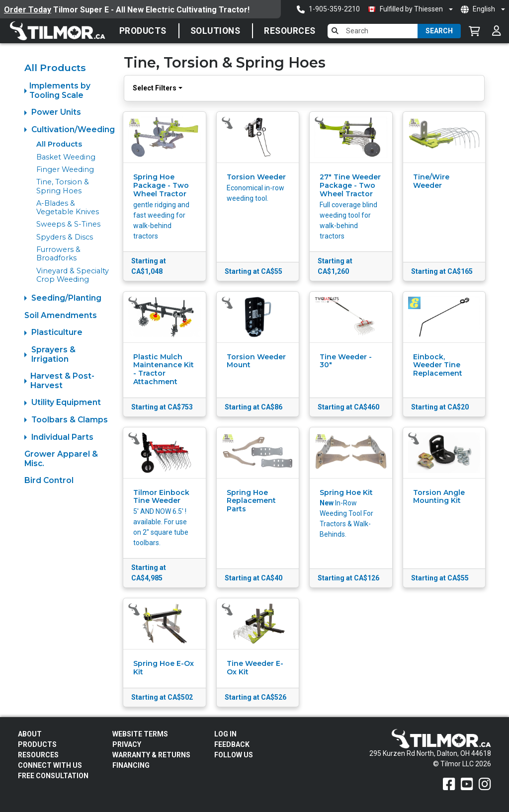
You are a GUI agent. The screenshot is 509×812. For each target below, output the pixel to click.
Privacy (127, 744)
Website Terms (140, 734)
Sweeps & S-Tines (68, 224)
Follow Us (234, 755)
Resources (290, 31)
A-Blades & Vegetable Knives (68, 207)
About (30, 734)
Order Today (28, 10)
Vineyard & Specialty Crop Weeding (73, 275)
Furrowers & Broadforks (58, 254)
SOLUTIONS (215, 31)
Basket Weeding (66, 157)
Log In (225, 734)
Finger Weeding (65, 169)
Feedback (232, 744)
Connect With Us (50, 765)
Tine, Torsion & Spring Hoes (63, 186)
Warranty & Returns (151, 755)
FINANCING (131, 765)
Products (143, 31)
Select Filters (155, 88)
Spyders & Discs (65, 237)
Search (439, 31)
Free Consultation (53, 776)
